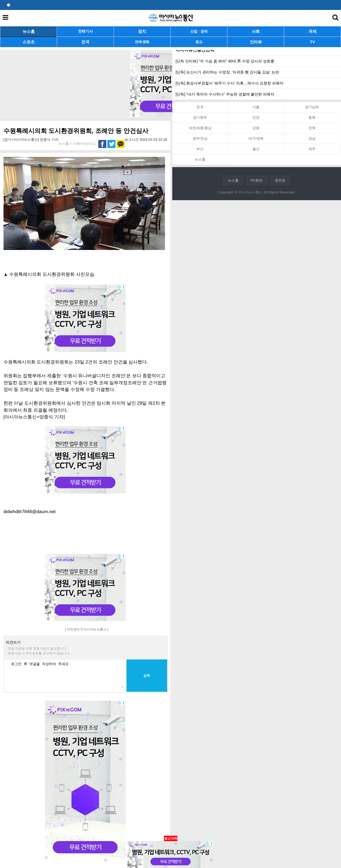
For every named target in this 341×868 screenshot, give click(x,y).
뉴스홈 (29, 31)
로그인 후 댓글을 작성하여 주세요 (66, 674)
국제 (312, 31)
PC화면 (256, 180)
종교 (199, 42)
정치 (142, 31)
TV (312, 42)
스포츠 (29, 42)
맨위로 (280, 180)
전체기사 (85, 31)
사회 (256, 31)
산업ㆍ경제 (199, 31)
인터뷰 (256, 42)
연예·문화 (142, 42)
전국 (85, 42)
